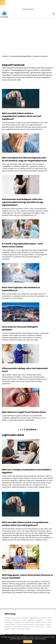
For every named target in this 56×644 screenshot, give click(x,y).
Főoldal (5, 56)
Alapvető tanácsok (40, 56)
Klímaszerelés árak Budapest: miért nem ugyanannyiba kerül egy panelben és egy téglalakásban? (23, 202)
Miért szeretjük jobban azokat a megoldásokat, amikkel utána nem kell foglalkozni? (21, 116)
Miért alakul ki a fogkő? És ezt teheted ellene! (24, 412)
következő (31, 430)
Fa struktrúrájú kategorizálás (20, 56)
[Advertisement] (28, 37)
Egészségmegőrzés (8, 466)
